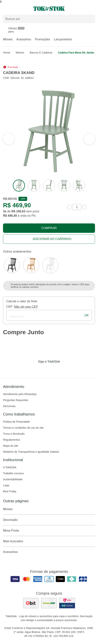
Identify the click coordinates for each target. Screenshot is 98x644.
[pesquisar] (90, 19)
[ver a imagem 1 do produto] (19, 186)
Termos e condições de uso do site (23, 428)
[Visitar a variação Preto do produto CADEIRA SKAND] (12, 265)
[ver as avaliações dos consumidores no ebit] (31, 603)
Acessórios (24, 39)
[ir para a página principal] (49, 9)
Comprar (49, 228)
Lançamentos (63, 39)
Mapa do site (11, 446)
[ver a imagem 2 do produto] (34, 186)
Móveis (8, 39)
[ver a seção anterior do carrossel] (89, 139)
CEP (9, 307)
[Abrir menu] (16, 9)
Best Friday (10, 491)
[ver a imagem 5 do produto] (79, 186)
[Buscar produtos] (49, 19)
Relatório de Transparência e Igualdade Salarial (31, 452)
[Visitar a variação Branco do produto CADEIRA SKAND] (50, 265)
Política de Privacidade (16, 422)
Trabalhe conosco (13, 473)
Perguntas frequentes (16, 400)
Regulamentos (11, 440)
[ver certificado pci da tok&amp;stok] (67, 603)
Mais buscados (49, 541)
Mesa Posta (49, 531)
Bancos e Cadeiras (41, 53)
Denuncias (9, 406)
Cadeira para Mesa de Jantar (76, 53)
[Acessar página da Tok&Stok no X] (65, 369)
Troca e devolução (14, 434)
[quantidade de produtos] (77, 207)
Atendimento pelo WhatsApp (20, 394)
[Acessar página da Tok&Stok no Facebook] (33, 369)
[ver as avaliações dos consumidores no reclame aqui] (49, 603)
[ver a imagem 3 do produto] (49, 186)
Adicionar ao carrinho (52, 239)
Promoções (42, 39)
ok (87, 315)
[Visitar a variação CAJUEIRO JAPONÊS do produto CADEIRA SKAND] (31, 265)
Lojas (6, 485)
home (7, 53)
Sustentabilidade (13, 479)
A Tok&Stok (10, 467)
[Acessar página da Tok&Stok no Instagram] (44, 369)
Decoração (49, 520)
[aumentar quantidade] (84, 207)
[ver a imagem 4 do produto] (64, 186)
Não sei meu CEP (26, 307)
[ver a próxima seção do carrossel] (9, 139)
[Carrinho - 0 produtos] (93, 9)
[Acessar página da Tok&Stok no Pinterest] (54, 369)
